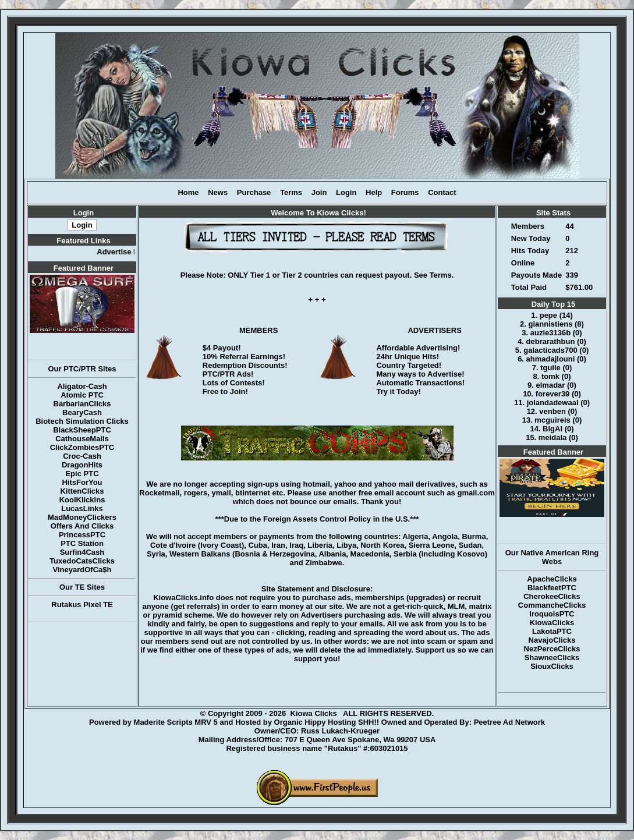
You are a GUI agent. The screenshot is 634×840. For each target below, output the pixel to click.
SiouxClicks (552, 666)
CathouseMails (82, 439)
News (218, 192)
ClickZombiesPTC (82, 447)
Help (374, 192)
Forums (405, 192)
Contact (442, 192)
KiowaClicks (552, 623)
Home (188, 192)
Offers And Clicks (82, 526)
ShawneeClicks (552, 658)
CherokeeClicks (552, 596)
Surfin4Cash (82, 552)
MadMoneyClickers (82, 517)
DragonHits (82, 465)
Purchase (254, 192)
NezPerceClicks (552, 649)
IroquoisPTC (552, 614)
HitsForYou (82, 482)
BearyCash (82, 412)
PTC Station (82, 543)
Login (346, 192)
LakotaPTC (552, 631)
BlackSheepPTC (82, 430)
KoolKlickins (82, 500)
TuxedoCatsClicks (82, 561)
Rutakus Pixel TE (82, 605)
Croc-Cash (82, 456)
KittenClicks (82, 491)
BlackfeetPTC (552, 588)
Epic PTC (82, 474)
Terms (291, 192)
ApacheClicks (552, 579)
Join (319, 192)
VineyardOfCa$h (82, 570)
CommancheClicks (552, 605)
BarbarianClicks (82, 404)
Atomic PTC (82, 395)
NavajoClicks (552, 640)
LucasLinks (82, 508)
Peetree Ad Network (509, 722)
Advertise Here (129, 252)
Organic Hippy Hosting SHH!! (327, 722)
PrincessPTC (82, 535)
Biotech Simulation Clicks (82, 421)
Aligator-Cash (82, 386)
